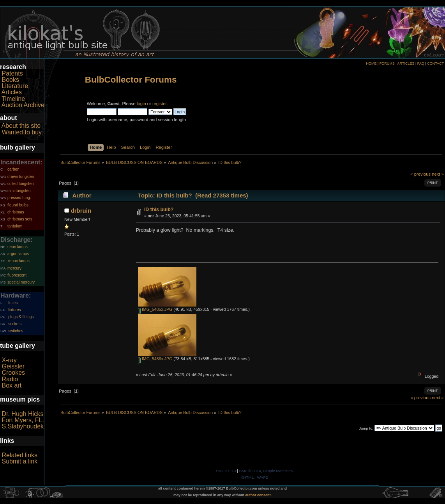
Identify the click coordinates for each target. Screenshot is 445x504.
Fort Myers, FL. (23, 420)
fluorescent (17, 275)
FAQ (421, 63)
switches (16, 331)
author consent (258, 495)
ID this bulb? (159, 210)
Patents (12, 73)
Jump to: (366, 428)
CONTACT (435, 63)
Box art (11, 385)
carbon (13, 169)
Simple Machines (278, 471)
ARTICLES (406, 63)
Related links (19, 455)
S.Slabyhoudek (23, 426)
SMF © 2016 (250, 471)
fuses (13, 303)
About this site (21, 126)
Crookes (13, 373)
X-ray (9, 360)
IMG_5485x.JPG (155, 309)
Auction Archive (23, 105)
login (141, 104)
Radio (10, 379)
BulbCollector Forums (131, 80)
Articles (12, 92)
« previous (420, 174)
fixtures (14, 310)
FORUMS (387, 63)
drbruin (81, 211)
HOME (371, 63)
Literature (15, 86)
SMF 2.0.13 (226, 471)
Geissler (13, 366)
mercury (14, 268)
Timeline (13, 99)
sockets (15, 324)
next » (438, 174)
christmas (16, 212)
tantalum (15, 226)
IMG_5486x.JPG (155, 359)
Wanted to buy (22, 132)
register (160, 104)
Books (10, 80)
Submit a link (19, 461)
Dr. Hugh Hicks (22, 414)
